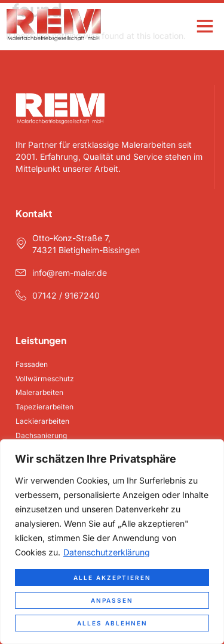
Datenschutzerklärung (107, 552)
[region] (112, 542)
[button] (205, 25)
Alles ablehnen (112, 623)
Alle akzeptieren (112, 578)
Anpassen (112, 600)
